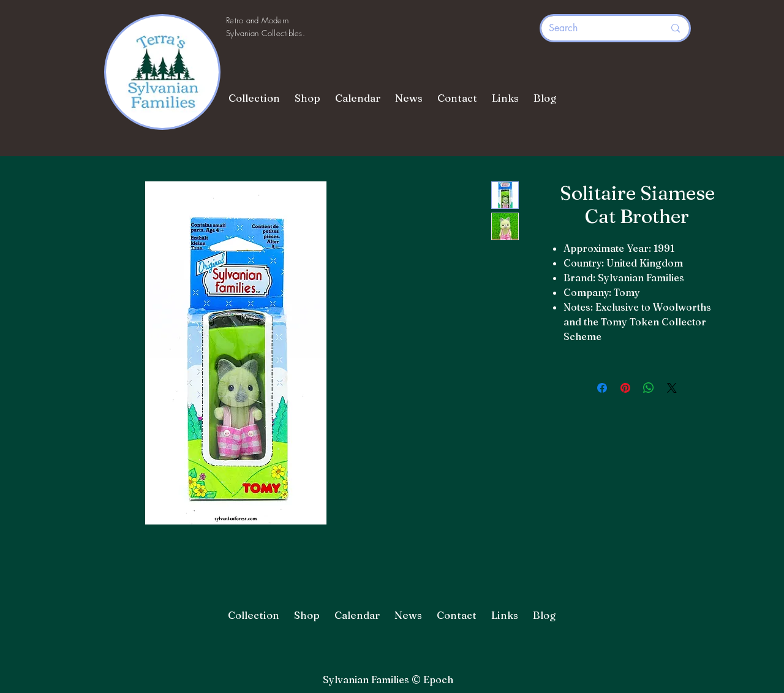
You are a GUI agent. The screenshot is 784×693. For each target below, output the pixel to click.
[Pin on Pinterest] (625, 388)
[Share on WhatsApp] (649, 388)
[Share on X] (672, 388)
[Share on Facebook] (602, 388)
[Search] (597, 28)
